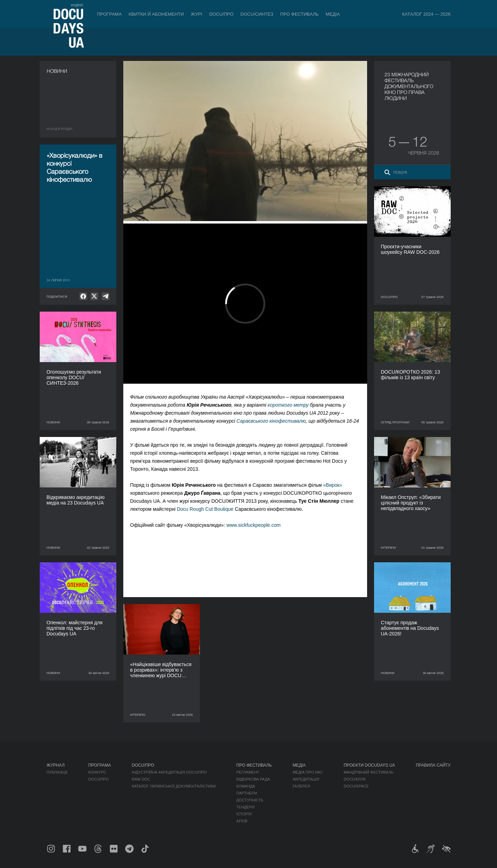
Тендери (246, 807)
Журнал (56, 765)
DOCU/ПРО (222, 14)
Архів (242, 821)
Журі (197, 14)
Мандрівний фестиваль (369, 772)
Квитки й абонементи (156, 14)
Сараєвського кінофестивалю (271, 421)
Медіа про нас (308, 772)
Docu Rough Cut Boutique (205, 509)
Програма (110, 14)
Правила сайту (433, 765)
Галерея (301, 786)
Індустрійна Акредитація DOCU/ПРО (169, 772)
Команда (246, 786)
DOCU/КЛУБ (355, 779)
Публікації (57, 772)
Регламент (248, 772)
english (77, 5)
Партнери (247, 793)
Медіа (333, 14)
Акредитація (306, 779)
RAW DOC (141, 779)
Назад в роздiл (60, 129)
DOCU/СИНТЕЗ (257, 14)
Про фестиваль (300, 14)
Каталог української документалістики (174, 786)
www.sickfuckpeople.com (254, 525)
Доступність (250, 800)
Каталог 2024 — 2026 (426, 14)
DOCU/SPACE (356, 786)
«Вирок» (333, 485)
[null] (83, 296)
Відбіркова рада (253, 779)
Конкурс (97, 772)
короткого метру (288, 405)
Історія (244, 814)
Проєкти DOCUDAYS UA (370, 765)
